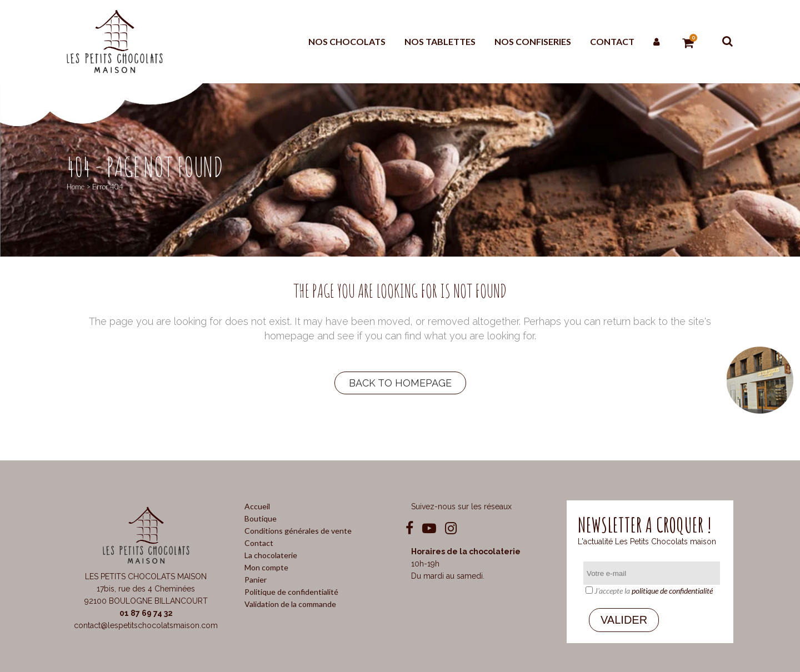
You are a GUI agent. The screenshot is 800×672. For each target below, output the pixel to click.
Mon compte (266, 567)
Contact (259, 543)
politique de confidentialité (672, 591)
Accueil (257, 506)
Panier (256, 580)
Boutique (261, 518)
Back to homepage (400, 383)
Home (76, 187)
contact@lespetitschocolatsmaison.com (146, 625)
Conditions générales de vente (298, 531)
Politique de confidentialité (291, 592)
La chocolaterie (271, 555)
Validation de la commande (290, 604)
